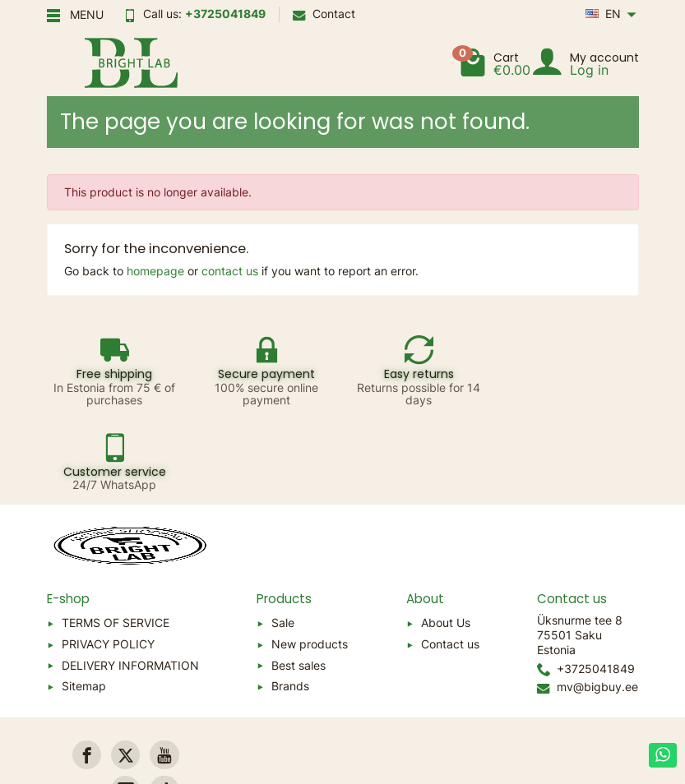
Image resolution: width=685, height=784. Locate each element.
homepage (155, 271)
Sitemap (84, 601)
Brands (290, 601)
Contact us (450, 559)
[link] (87, 670)
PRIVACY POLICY (108, 559)
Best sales (299, 580)
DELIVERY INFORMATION (130, 580)
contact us (230, 271)
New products (310, 559)
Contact (324, 14)
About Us (446, 538)
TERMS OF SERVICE (116, 538)
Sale (283, 538)
